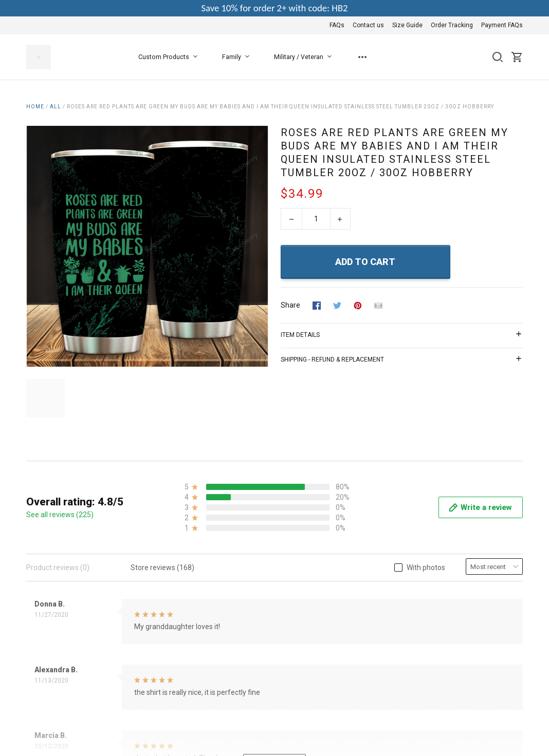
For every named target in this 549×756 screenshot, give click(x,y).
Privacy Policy (218, 639)
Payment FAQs (502, 25)
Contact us (368, 25)
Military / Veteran (305, 57)
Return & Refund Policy (233, 653)
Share (290, 305)
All (56, 107)
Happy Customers (225, 695)
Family (238, 57)
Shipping (210, 667)
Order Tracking (452, 25)
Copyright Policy (222, 681)
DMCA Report (501, 729)
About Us (211, 612)
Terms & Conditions (227, 626)
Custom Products (170, 57)
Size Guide (407, 25)
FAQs (337, 25)
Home (35, 107)
